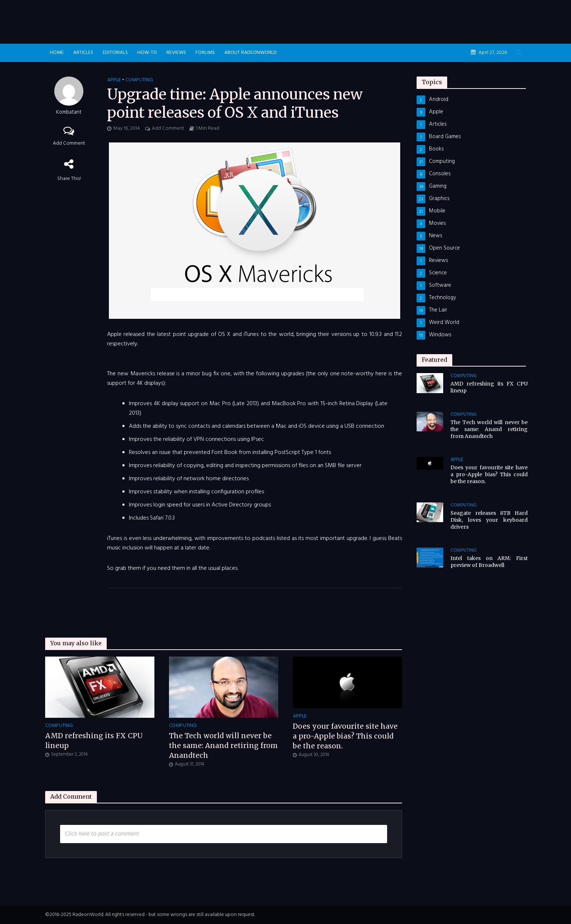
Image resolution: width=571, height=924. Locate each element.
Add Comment (69, 143)
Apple (114, 80)
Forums (205, 53)
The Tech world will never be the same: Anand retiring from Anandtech (223, 745)
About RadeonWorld (251, 53)
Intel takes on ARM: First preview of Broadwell (489, 562)
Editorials (115, 53)
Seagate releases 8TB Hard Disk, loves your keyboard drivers (489, 520)
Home (57, 53)
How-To (147, 53)
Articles (83, 53)
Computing (139, 80)
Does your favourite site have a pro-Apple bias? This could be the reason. (345, 736)
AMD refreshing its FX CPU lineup (94, 741)
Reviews (176, 53)
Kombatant (69, 113)
